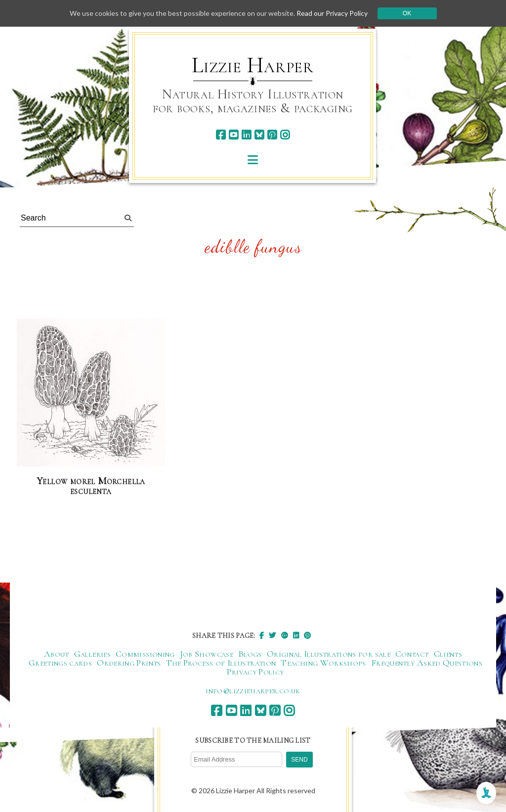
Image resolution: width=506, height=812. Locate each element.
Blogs (250, 654)
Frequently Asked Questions (427, 663)
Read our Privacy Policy (332, 13)
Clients (448, 654)
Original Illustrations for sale (329, 654)
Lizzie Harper (253, 65)
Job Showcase (207, 654)
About (57, 654)
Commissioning (145, 654)
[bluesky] (259, 135)
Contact (412, 654)
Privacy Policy (255, 672)
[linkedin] (246, 135)
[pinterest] (272, 135)
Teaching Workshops (323, 663)
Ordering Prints (129, 663)
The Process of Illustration (221, 663)
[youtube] (233, 135)
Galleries (92, 654)
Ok (407, 13)
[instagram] (285, 135)
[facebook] (221, 135)
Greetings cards (60, 663)
